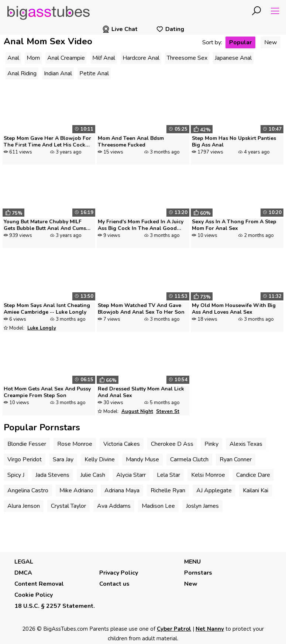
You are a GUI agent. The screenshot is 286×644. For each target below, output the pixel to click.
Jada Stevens (52, 475)
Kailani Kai (256, 490)
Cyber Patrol (174, 629)
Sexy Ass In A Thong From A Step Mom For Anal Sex (234, 225)
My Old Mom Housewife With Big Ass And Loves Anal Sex (234, 309)
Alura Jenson (24, 506)
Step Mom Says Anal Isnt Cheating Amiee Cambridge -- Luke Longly (47, 309)
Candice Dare (253, 475)
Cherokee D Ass (172, 444)
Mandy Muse (142, 459)
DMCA (23, 573)
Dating (170, 29)
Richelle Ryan (168, 490)
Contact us (114, 584)
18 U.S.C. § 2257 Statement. (55, 606)
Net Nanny (210, 629)
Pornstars (198, 573)
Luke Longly (42, 328)
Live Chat (120, 29)
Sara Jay (63, 459)
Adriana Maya (122, 490)
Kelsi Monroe (208, 475)
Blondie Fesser (27, 444)
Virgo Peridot (25, 459)
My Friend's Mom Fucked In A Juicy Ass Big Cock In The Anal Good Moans (141, 225)
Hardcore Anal (141, 58)
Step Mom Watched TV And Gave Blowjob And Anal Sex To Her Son (141, 309)
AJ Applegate (214, 490)
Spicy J (16, 475)
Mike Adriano (76, 490)
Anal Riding (22, 73)
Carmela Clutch (189, 459)
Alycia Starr (131, 475)
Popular (240, 42)
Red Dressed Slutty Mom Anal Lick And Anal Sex (141, 392)
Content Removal (39, 584)
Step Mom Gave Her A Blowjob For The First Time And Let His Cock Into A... (47, 142)
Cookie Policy (34, 595)
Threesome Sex (187, 58)
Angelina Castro (28, 490)
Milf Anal (104, 58)
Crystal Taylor (68, 506)
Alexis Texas (246, 444)
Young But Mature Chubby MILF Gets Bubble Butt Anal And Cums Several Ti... (45, 225)
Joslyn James (202, 506)
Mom (33, 58)
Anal (13, 58)
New (271, 42)
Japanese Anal (233, 58)
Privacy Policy (119, 573)
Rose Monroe (75, 444)
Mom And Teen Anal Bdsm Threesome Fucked (131, 142)
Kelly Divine (100, 459)
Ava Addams (114, 506)
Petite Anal (94, 73)
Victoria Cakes (122, 444)
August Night (137, 411)
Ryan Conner (236, 459)
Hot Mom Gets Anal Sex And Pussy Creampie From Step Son (47, 392)
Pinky (211, 444)
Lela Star (168, 475)
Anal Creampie (66, 58)
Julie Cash (93, 475)
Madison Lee (158, 506)
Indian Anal (58, 73)
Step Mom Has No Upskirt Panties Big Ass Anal (234, 142)
